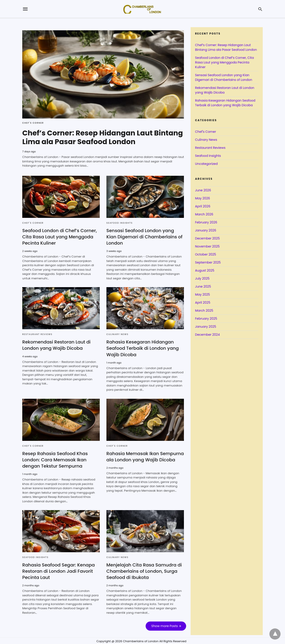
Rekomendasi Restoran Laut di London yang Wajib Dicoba (56, 345)
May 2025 (203, 294)
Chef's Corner (33, 123)
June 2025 (203, 286)
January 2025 (206, 327)
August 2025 (205, 270)
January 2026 (206, 230)
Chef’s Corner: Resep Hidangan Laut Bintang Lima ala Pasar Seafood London (103, 137)
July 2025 (202, 278)
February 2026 (206, 222)
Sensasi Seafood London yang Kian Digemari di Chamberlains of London (144, 236)
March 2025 (204, 311)
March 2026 (204, 214)
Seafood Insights (120, 222)
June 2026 (203, 190)
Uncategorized (206, 164)
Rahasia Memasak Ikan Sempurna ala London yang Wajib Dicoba (145, 456)
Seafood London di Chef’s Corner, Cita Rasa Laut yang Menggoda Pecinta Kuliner (59, 236)
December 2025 (207, 238)
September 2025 (208, 262)
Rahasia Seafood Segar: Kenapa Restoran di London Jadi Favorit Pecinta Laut (58, 570)
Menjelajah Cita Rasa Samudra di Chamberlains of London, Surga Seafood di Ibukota (144, 570)
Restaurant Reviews (37, 334)
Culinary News (117, 334)
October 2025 (206, 254)
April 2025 (203, 303)
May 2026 (203, 198)
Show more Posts (165, 625)
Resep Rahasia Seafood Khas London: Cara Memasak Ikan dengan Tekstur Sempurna (55, 459)
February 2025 (206, 319)
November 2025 (207, 246)
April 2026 (203, 206)
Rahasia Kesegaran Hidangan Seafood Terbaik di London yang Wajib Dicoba (142, 348)
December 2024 (207, 335)
